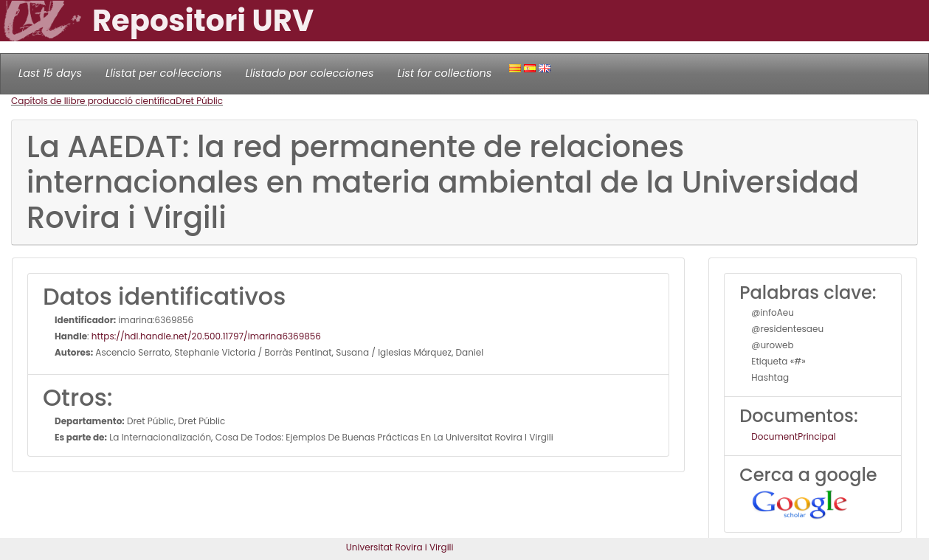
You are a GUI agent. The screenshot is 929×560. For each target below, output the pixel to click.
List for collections (444, 73)
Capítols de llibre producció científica (93, 101)
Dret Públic (199, 101)
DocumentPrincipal (793, 436)
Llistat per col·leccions (164, 73)
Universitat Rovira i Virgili (400, 547)
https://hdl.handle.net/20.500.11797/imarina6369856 (206, 336)
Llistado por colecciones (310, 73)
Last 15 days (50, 73)
